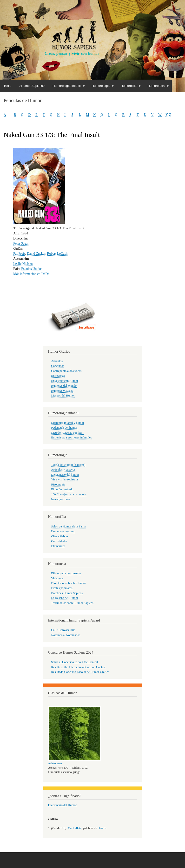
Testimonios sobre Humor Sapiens (72, 603)
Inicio (8, 86)
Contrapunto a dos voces (66, 371)
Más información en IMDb (31, 274)
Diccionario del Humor (63, 805)
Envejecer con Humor (65, 381)
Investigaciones (61, 499)
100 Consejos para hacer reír (69, 494)
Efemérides (58, 546)
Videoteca (57, 578)
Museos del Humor (63, 396)
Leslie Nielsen (23, 264)
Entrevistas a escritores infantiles (71, 437)
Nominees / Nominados (66, 635)
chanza (102, 828)
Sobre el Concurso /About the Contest (74, 662)
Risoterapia (58, 485)
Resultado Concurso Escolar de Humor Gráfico (80, 672)
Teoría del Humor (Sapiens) (68, 465)
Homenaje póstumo (63, 531)
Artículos (57, 361)
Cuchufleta (75, 828)
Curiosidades (59, 541)
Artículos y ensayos (63, 470)
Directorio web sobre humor (68, 583)
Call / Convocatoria (63, 630)
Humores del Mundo (64, 386)
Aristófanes (55, 763)
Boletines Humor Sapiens (67, 593)
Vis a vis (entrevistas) (64, 479)
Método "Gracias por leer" (67, 433)
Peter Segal (21, 243)
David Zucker (36, 254)
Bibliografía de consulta (66, 573)
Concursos (58, 366)
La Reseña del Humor (65, 598)
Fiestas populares (62, 588)
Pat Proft (19, 254)
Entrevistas (58, 376)
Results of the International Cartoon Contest (78, 667)
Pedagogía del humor (64, 428)
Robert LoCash (57, 254)
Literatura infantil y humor (68, 423)
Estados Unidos (32, 269)
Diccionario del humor (65, 475)
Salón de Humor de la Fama (68, 526)
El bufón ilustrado (62, 489)
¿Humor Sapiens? (32, 86)
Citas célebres (60, 536)
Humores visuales (62, 391)
